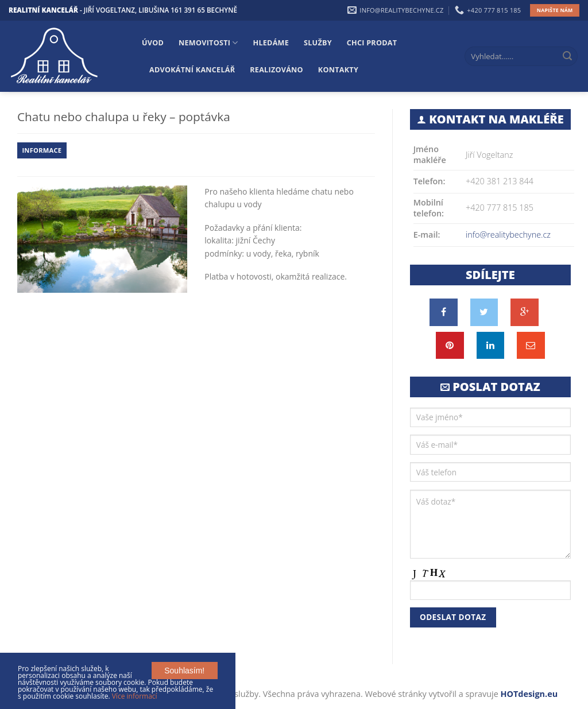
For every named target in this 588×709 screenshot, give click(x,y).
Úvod (153, 43)
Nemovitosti (208, 43)
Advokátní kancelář (192, 70)
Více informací (135, 696)
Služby (318, 43)
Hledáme (271, 43)
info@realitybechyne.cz (508, 235)
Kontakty (338, 70)
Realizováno (276, 70)
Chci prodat (372, 43)
